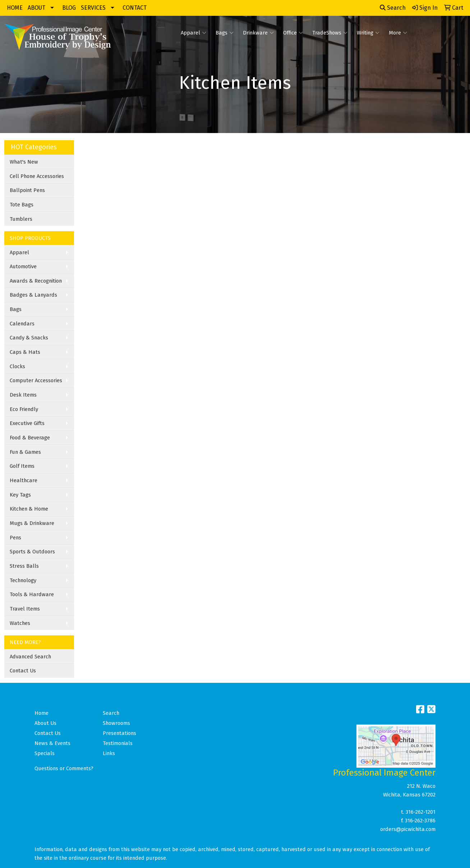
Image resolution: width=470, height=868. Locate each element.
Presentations (119, 733)
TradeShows (330, 33)
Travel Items (25, 609)
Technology (23, 580)
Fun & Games (25, 452)
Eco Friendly (24, 409)
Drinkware (258, 33)
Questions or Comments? (64, 768)
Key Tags (20, 495)
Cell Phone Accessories (37, 176)
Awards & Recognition (36, 281)
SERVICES (93, 8)
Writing (368, 33)
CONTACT (135, 8)
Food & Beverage (30, 438)
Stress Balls (24, 566)
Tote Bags (22, 205)
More (398, 33)
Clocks (17, 366)
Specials (45, 753)
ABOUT (36, 8)
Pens (15, 538)
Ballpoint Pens (27, 190)
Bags (225, 33)
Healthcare (24, 480)
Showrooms (116, 723)
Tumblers (21, 219)
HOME (15, 8)
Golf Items (22, 466)
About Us (45, 723)
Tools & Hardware (32, 594)
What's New (24, 162)
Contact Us (23, 671)
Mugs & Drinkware (32, 523)
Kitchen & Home (29, 509)
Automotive (23, 266)
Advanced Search (30, 657)
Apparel (193, 33)
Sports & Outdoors (32, 552)
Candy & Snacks (29, 338)
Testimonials (118, 743)
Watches (20, 623)
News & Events (52, 743)
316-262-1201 (421, 812)
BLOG (69, 8)
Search (393, 8)
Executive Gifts (27, 423)
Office (293, 33)
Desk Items (23, 395)
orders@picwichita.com (408, 829)
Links (109, 753)
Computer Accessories (36, 380)
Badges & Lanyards (33, 295)
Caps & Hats (25, 352)
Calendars (22, 324)
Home (42, 713)
